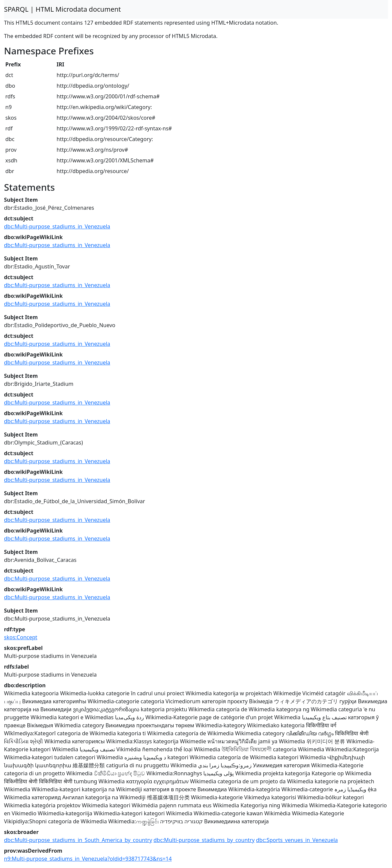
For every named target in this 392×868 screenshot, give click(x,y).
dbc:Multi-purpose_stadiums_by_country (204, 840)
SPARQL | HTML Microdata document (62, 9)
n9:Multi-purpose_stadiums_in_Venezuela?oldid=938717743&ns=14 (88, 859)
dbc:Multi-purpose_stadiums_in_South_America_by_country (78, 840)
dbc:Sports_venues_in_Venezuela (297, 840)
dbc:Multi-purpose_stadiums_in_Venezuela (57, 226)
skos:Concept (21, 637)
